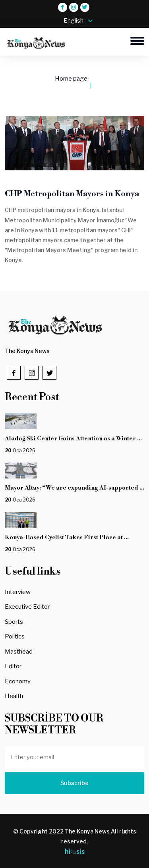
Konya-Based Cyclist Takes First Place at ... (67, 537)
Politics (15, 637)
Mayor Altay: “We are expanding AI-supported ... (74, 488)
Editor (13, 666)
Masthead (19, 652)
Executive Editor (27, 607)
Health (14, 696)
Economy (18, 681)
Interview (18, 592)
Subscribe (74, 783)
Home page (71, 79)
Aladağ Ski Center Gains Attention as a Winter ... (73, 439)
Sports (14, 622)
